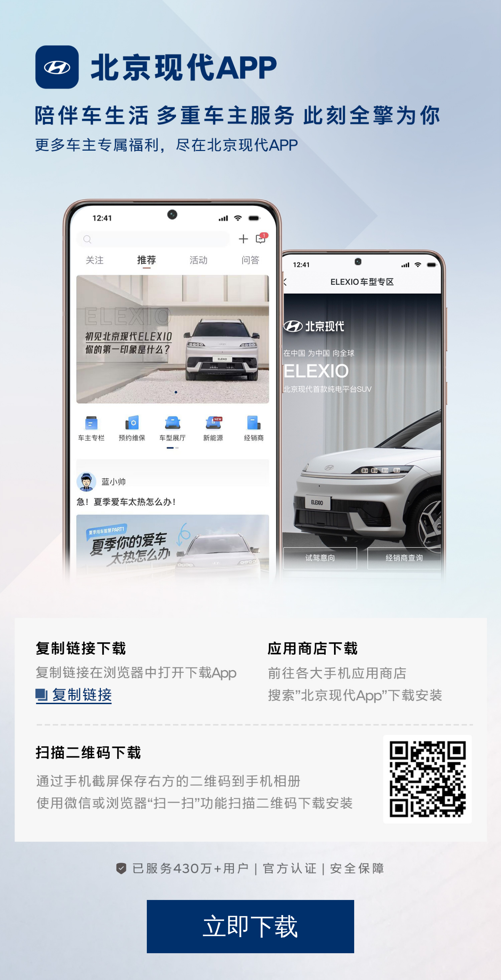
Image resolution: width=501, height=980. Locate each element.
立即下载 (250, 926)
